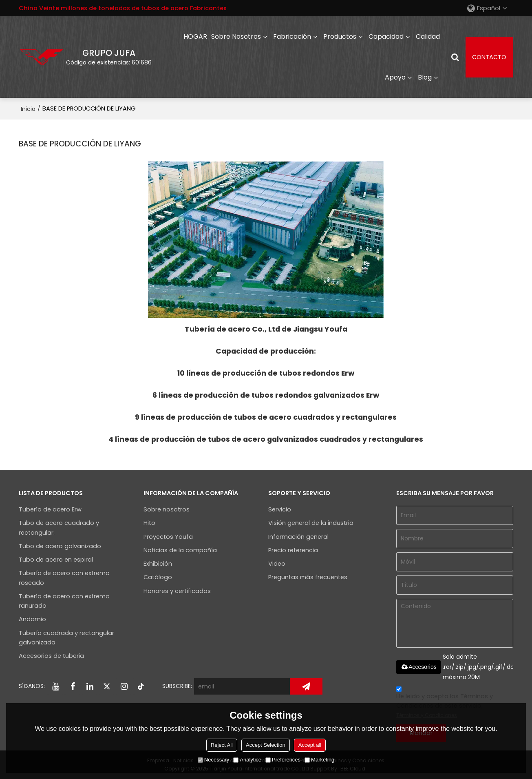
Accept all (310, 745)
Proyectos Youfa (168, 537)
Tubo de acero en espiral (56, 560)
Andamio (32, 619)
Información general (298, 537)
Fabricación (292, 37)
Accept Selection (266, 745)
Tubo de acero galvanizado (60, 546)
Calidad (428, 37)
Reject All (222, 745)
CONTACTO (489, 57)
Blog (425, 77)
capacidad (386, 37)
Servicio (280, 509)
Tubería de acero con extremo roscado (64, 578)
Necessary (213, 760)
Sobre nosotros (236, 37)
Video (277, 564)
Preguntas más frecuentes (308, 577)
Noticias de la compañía (180, 550)
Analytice (247, 760)
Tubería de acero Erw (50, 509)
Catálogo (158, 577)
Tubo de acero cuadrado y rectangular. (59, 528)
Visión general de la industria (311, 523)
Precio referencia (293, 550)
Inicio (28, 109)
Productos (340, 37)
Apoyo (395, 77)
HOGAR (195, 37)
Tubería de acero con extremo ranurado (64, 601)
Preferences (283, 760)
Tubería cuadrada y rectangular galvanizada (66, 638)
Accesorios (418, 667)
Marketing (319, 760)
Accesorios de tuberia (51, 656)
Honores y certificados (177, 591)
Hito (149, 523)
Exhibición (158, 564)
